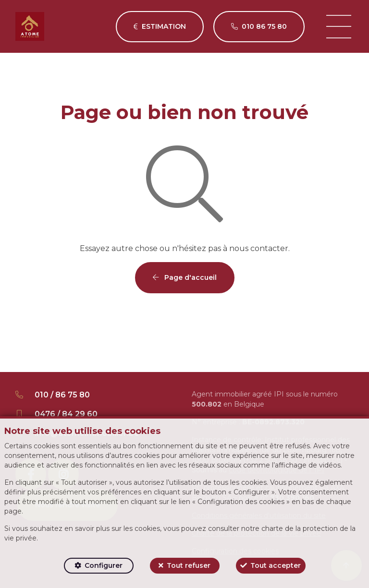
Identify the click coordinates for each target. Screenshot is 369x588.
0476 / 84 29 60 (66, 414)
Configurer (104, 565)
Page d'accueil (185, 277)
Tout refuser (189, 565)
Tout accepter (276, 565)
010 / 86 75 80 (62, 395)
